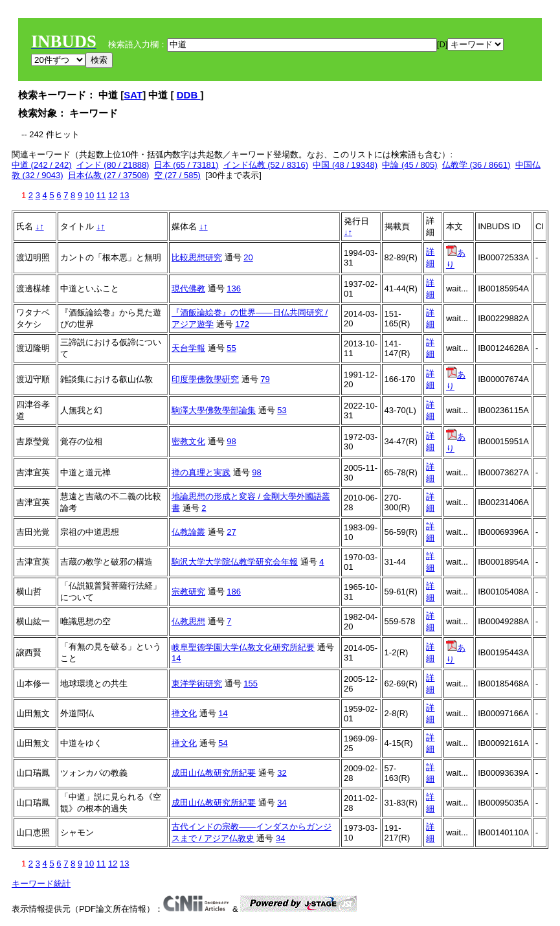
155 (251, 683)
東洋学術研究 (197, 683)
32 (282, 773)
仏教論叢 (188, 532)
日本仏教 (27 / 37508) (109, 175)
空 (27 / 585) (177, 175)
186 (234, 592)
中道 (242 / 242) (42, 165)
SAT (133, 95)
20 (248, 257)
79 (265, 379)
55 (231, 348)
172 (242, 324)
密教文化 (188, 441)
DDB (189, 95)
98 (231, 441)
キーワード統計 (41, 884)
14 (176, 658)
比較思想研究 (197, 257)
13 (124, 195)
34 (282, 803)
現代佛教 (188, 288)
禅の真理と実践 (201, 472)
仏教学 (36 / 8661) (476, 165)
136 (234, 288)
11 (101, 195)
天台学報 (188, 348)
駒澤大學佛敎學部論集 (214, 410)
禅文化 (184, 713)
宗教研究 (188, 592)
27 (231, 532)
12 (113, 195)
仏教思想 (188, 621)
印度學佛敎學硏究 (205, 379)
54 (223, 743)
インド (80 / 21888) (113, 165)
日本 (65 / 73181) (186, 165)
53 (282, 410)
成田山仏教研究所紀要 (214, 773)
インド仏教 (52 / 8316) (266, 165)
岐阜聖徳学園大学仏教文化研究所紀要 (243, 647)
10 (89, 195)
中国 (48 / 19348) (345, 165)
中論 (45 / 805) (409, 165)
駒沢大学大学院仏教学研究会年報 (235, 562)
